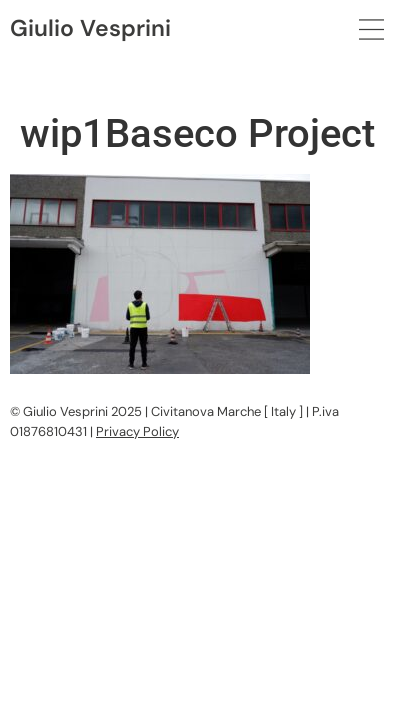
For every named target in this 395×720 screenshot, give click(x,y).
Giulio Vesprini (90, 28)
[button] (372, 30)
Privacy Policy (137, 431)
